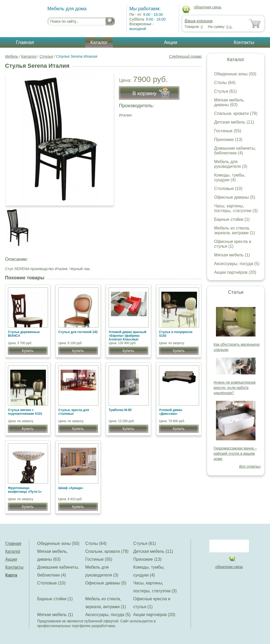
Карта (11, 575)
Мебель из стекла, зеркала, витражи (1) (235, 230)
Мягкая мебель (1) (232, 255)
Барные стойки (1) (232, 219)
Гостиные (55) (228, 131)
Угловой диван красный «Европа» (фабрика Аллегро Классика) (127, 336)
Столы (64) (225, 83)
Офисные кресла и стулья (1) (233, 244)
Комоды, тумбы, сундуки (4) (230, 177)
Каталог (99, 42)
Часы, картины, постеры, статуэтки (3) (236, 208)
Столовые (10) (228, 189)
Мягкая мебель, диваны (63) (229, 102)
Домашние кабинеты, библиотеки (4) (235, 151)
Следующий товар (185, 56)
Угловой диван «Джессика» (171, 412)
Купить (28, 351)
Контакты (244, 42)
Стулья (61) (225, 91)
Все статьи (250, 466)
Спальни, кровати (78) (236, 113)
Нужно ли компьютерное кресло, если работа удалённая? (235, 388)
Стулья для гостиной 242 (78, 332)
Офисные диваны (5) (235, 197)
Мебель (12, 56)
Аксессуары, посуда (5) (237, 264)
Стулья (46, 56)
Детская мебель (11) (234, 122)
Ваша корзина (198, 21)
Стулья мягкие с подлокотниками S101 (25, 412)
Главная (25, 42)
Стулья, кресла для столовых (74, 412)
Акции (171, 42)
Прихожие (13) (228, 140)
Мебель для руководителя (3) (231, 164)
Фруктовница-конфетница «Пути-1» (25, 490)
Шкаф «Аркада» (71, 488)
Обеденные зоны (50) (235, 74)
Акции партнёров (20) (235, 272)
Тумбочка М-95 (120, 410)
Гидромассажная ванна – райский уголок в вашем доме (235, 453)
